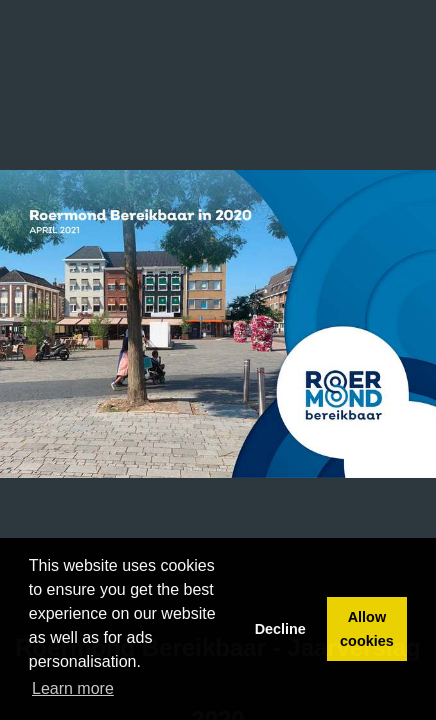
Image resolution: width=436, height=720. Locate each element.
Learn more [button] (73, 688)
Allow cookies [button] (367, 629)
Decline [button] (280, 629)
